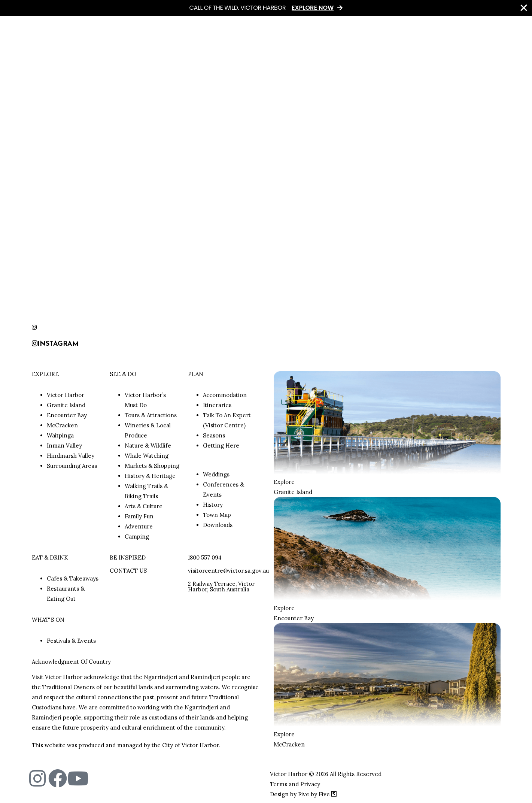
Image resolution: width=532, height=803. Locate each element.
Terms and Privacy (295, 784)
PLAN (196, 374)
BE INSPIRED (128, 557)
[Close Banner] (524, 8)
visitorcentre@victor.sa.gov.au (228, 571)
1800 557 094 (205, 557)
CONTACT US (128, 571)
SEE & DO (123, 374)
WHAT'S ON (48, 620)
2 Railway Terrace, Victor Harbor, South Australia (221, 587)
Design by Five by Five (303, 794)
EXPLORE (45, 374)
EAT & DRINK (50, 557)
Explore (284, 482)
